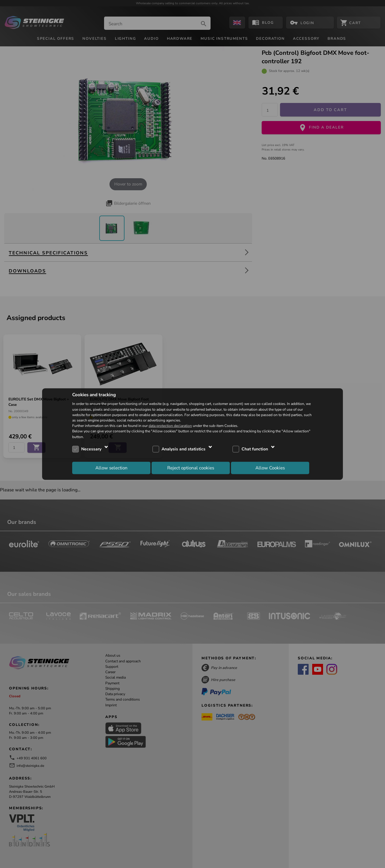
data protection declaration (170, 426)
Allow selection (111, 468)
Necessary (91, 449)
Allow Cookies (270, 468)
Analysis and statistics (183, 449)
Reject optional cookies (191, 468)
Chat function (255, 449)
